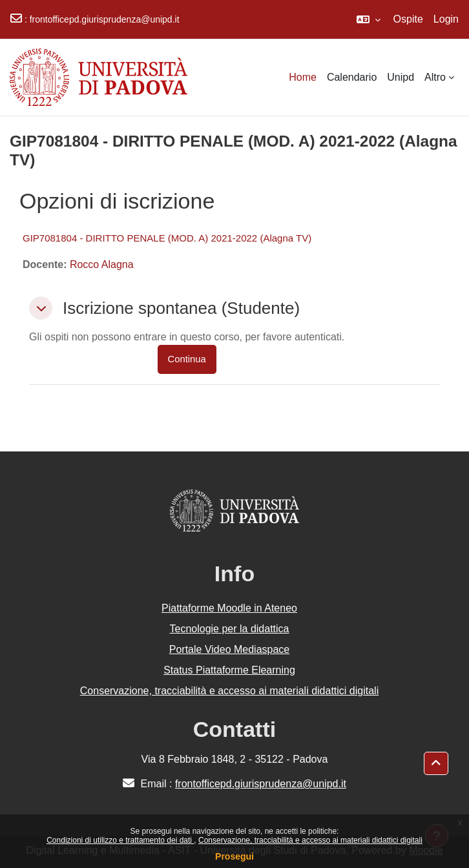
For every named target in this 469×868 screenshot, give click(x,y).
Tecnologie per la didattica (229, 629)
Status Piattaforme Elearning (229, 670)
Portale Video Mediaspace (230, 649)
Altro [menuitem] (435, 77)
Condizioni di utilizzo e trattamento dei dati (120, 840)
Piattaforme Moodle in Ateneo (229, 608)
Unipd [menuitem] (401, 77)
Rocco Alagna (102, 264)
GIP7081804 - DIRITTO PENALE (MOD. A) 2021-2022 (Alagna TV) (167, 238)
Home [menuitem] (303, 77)
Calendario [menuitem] (352, 77)
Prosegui (234, 856)
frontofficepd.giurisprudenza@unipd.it (105, 19)
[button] (369, 19)
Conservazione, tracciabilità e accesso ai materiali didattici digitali (310, 840)
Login (446, 19)
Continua (187, 359)
